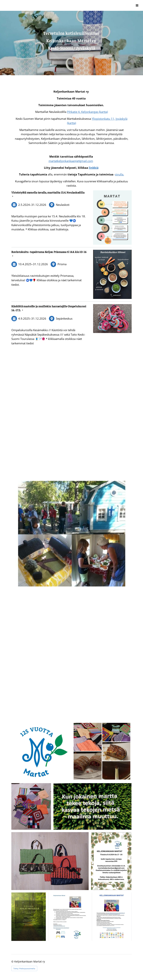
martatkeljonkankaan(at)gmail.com (71, 161)
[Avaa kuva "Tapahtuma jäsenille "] (111, 861)
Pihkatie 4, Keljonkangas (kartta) (87, 112)
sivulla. (120, 174)
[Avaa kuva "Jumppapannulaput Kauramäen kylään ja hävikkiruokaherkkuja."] (102, 751)
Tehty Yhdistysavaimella (24, 968)
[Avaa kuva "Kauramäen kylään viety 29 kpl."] (31, 806)
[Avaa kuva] (41, 751)
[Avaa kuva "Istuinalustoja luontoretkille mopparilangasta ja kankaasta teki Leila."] (50, 861)
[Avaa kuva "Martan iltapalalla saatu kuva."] (92, 806)
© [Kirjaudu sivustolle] (13, 961)
